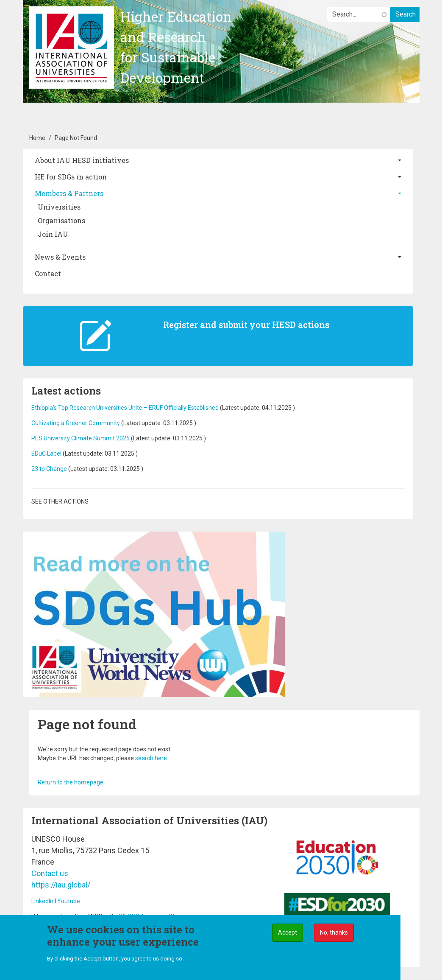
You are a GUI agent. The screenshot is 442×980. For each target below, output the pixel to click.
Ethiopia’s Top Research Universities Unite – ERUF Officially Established (125, 408)
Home (37, 138)
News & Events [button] (60, 257)
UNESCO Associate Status (152, 916)
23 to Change (49, 469)
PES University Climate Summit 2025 (81, 438)
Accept (288, 935)
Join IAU (53, 234)
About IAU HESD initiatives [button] (82, 160)
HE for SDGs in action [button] (71, 177)
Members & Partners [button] (69, 193)
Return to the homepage (71, 782)
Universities (59, 207)
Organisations (61, 220)
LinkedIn (42, 901)
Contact (48, 273)
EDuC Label (46, 454)
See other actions (60, 501)
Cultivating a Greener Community (76, 423)
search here (151, 758)
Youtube (69, 901)
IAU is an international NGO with (74, 916)
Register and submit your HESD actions (246, 325)
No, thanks (334, 935)
